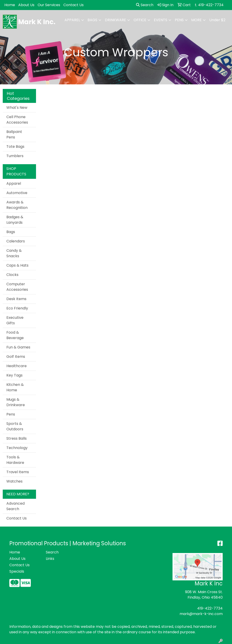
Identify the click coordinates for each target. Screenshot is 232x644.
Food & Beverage (15, 335)
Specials (17, 571)
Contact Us (73, 5)
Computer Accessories (17, 287)
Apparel (72, 20)
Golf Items (16, 357)
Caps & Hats (17, 265)
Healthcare (17, 366)
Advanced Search (15, 506)
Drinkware (115, 20)
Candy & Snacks (14, 253)
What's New (17, 108)
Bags (92, 20)
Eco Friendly (17, 308)
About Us (26, 5)
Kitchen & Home (15, 387)
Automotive (17, 193)
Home (10, 5)
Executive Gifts (15, 320)
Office (140, 20)
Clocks (12, 275)
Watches (14, 481)
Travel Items (18, 472)
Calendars (16, 241)
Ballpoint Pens (14, 134)
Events (161, 20)
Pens (179, 20)
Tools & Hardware (15, 460)
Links (50, 559)
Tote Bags (15, 147)
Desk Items (16, 299)
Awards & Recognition (17, 205)
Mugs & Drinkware (16, 402)
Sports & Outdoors (15, 426)
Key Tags (14, 375)
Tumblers (15, 156)
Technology (17, 448)
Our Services (49, 5)
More (196, 20)
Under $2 (217, 20)
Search (145, 5)
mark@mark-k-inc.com (201, 614)
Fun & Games (18, 347)
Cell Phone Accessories (17, 120)
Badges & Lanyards (15, 220)
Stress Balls (17, 438)
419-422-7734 (210, 608)
